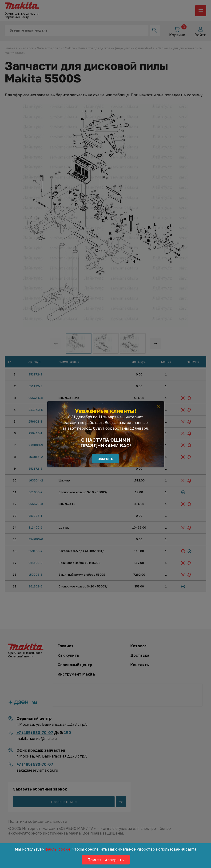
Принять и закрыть (106, 860)
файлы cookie (58, 849)
